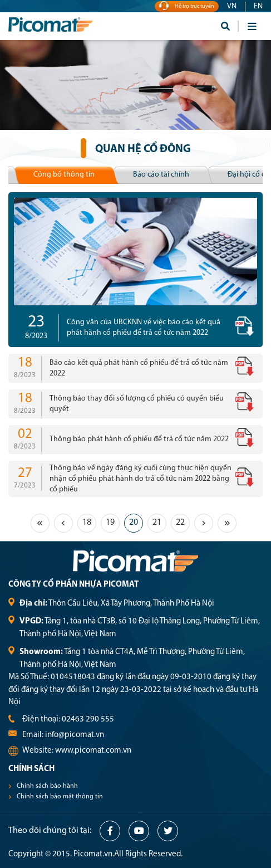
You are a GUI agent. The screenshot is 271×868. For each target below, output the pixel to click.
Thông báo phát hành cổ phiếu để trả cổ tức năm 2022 (139, 439)
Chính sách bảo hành (47, 786)
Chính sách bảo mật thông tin (60, 797)
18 (87, 523)
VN (232, 6)
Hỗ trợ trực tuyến (187, 6)
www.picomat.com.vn (93, 751)
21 (157, 523)
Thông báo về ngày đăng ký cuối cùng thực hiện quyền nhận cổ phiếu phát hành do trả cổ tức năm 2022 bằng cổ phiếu (141, 479)
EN (258, 6)
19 (110, 523)
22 (180, 523)
